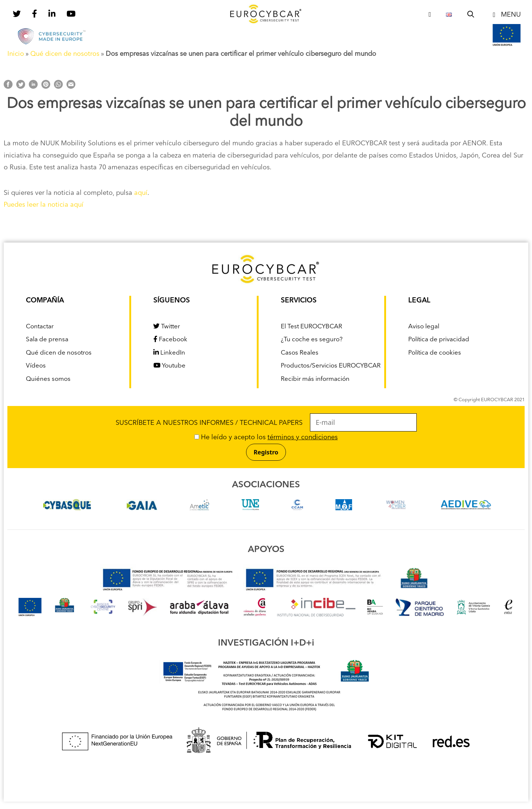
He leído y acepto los (266, 437)
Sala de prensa (47, 340)
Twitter (167, 327)
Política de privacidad (439, 340)
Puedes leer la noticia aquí (44, 205)
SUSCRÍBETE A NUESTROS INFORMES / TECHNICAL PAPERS (266, 423)
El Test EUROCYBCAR (311, 327)
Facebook (170, 340)
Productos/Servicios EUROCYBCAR (331, 366)
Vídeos (36, 366)
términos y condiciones (303, 437)
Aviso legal (424, 327)
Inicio (16, 54)
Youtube (169, 366)
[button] (505, 15)
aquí (141, 193)
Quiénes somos (48, 379)
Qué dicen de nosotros (65, 54)
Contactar (40, 327)
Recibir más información (315, 379)
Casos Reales (300, 353)
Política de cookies (435, 353)
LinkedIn (169, 353)
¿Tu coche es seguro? (312, 340)
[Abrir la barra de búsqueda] (471, 15)
